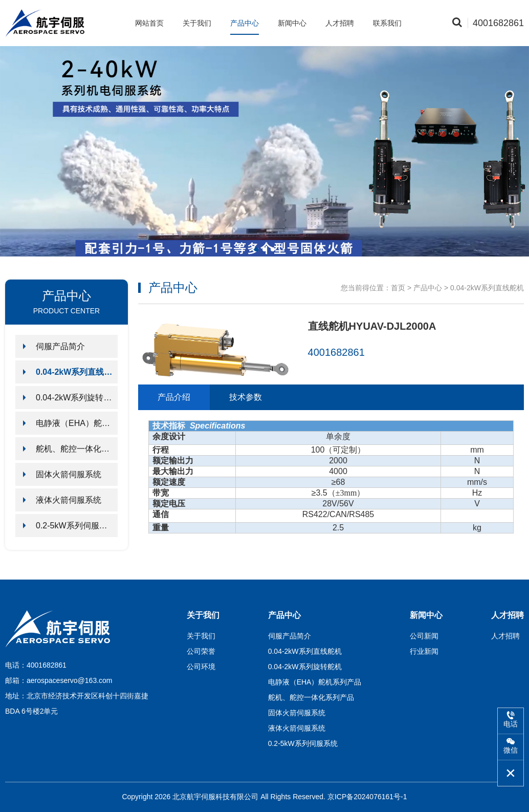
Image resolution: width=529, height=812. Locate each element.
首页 (398, 288)
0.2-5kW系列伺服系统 (76, 526)
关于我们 (197, 23)
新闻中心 (292, 23)
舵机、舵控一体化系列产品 (77, 449)
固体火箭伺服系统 (69, 474)
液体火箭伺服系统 (69, 500)
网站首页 (149, 23)
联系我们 (387, 23)
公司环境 (201, 667)
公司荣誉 (201, 651)
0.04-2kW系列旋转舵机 (77, 398)
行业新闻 (424, 651)
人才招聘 (340, 23)
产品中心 (245, 23)
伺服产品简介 (60, 346)
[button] (256, 249)
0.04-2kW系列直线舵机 (77, 372)
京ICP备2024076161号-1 (367, 797)
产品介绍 (174, 397)
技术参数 (246, 397)
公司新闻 (424, 636)
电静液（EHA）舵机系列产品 (77, 423)
